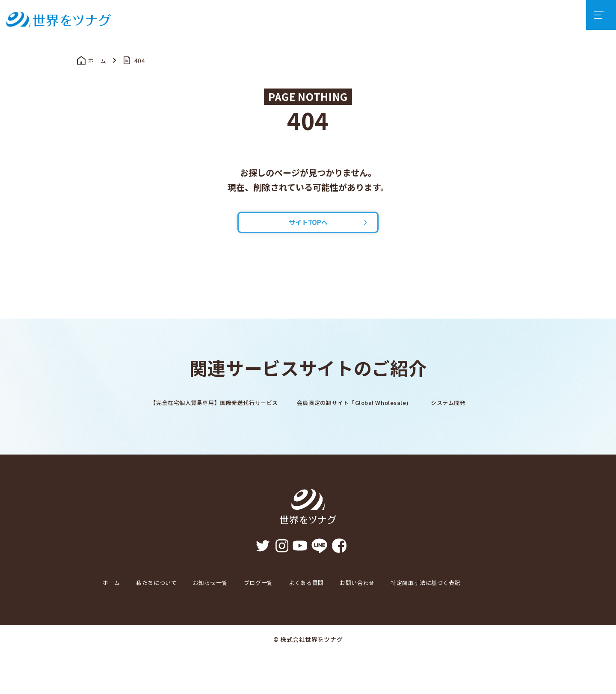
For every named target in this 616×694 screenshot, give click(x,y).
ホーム (113, 598)
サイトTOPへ (308, 235)
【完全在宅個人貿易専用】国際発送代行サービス (198, 418)
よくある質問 (338, 598)
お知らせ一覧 (228, 598)
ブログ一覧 (283, 598)
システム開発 (474, 418)
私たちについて (165, 598)
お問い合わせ (397, 598)
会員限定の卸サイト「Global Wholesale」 (365, 418)
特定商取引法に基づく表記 (145, 622)
